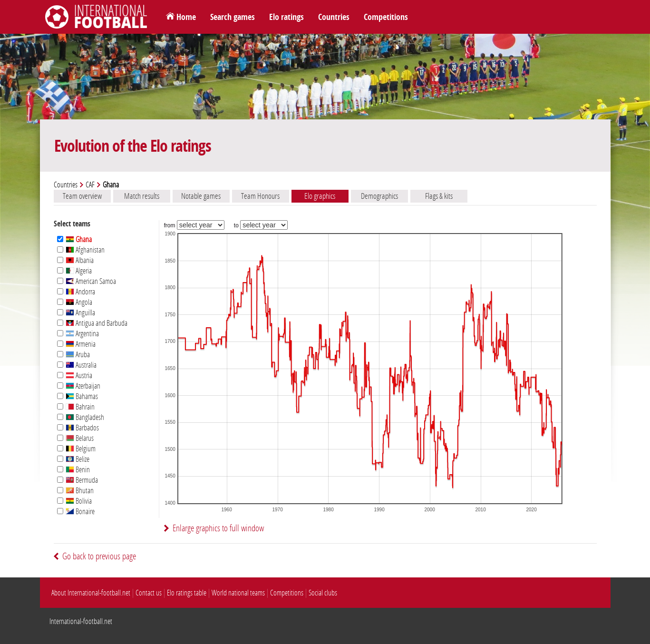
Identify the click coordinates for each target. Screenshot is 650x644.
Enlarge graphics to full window (218, 528)
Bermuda (82, 480)
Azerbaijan (83, 386)
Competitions (386, 17)
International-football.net (81, 621)
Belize (78, 459)
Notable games (201, 196)
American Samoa (91, 281)
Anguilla (80, 313)
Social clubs (323, 593)
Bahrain (80, 407)
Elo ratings (286, 17)
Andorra (80, 292)
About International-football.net (91, 593)
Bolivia (79, 501)
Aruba (78, 355)
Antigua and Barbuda (97, 323)
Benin (78, 470)
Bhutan (80, 491)
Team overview (82, 196)
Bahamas (82, 396)
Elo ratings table (187, 593)
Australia (81, 365)
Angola (79, 302)
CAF (90, 185)
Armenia (81, 344)
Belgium (81, 449)
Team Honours (260, 196)
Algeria (79, 271)
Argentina (82, 334)
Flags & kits (439, 196)
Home (186, 17)
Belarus (80, 438)
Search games (233, 17)
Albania (80, 260)
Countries (334, 17)
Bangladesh (85, 417)
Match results (142, 196)
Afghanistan (85, 250)
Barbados (82, 428)
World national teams (238, 593)
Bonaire (80, 512)
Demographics (379, 196)
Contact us (149, 593)
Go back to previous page (99, 556)
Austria (79, 376)
